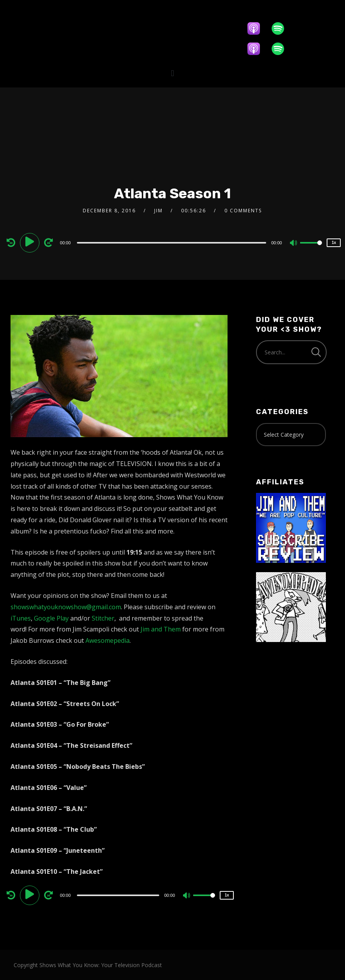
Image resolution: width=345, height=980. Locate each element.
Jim (158, 211)
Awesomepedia (108, 640)
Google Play (51, 618)
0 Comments (243, 211)
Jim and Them (161, 629)
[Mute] (294, 244)
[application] (173, 242)
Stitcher (103, 618)
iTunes (21, 618)
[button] (172, 73)
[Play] (31, 242)
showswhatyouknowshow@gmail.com (66, 607)
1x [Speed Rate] (334, 243)
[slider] (172, 243)
